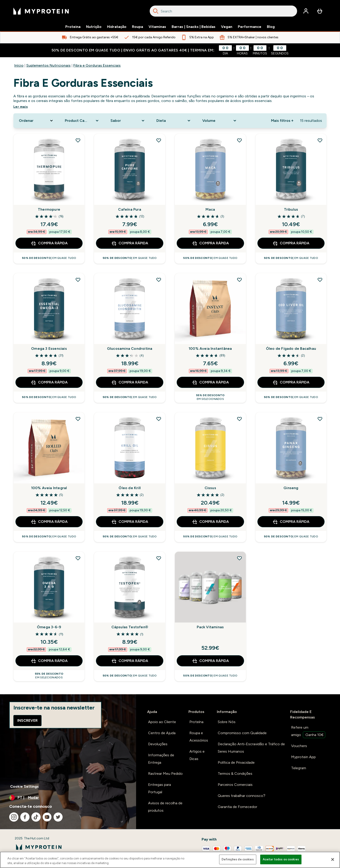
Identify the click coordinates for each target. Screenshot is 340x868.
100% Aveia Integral (49, 488)
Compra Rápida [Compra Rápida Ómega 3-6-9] (49, 661)
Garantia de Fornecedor (237, 807)
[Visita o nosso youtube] (47, 817)
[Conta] (306, 11)
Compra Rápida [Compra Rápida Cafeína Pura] (130, 243)
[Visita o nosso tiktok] (36, 817)
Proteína (196, 722)
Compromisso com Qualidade (242, 733)
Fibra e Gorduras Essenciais (97, 65)
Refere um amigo (308, 732)
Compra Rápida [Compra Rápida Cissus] (210, 522)
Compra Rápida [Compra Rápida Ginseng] (291, 522)
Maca (210, 209)
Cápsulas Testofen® (130, 627)
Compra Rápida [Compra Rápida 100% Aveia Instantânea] (210, 382)
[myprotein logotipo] (41, 11)
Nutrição (94, 27)
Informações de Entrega (161, 759)
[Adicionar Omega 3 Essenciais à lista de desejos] (78, 280)
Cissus (210, 488)
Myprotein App (303, 757)
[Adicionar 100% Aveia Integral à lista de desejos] (78, 419)
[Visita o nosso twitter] (58, 817)
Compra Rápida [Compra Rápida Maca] (210, 243)
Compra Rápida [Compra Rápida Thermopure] (49, 243)
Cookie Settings (24, 786)
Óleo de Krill (130, 488)
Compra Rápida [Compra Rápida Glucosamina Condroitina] (130, 382)
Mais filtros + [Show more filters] (282, 121)
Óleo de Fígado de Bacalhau (291, 349)
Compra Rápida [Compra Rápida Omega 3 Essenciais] (49, 382)
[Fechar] (333, 859)
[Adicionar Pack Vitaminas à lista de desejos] (239, 558)
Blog (271, 27)
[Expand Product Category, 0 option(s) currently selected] (82, 121)
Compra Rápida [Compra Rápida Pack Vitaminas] (210, 661)
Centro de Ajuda (162, 733)
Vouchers (299, 746)
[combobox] (223, 11)
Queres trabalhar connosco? (242, 796)
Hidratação (117, 27)
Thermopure (49, 209)
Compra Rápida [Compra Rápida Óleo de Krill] (130, 522)
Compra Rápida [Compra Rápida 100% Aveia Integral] (49, 522)
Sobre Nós (227, 722)
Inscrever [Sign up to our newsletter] (27, 720)
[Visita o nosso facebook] (25, 817)
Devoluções (158, 744)
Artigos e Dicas (197, 755)
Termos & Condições (235, 774)
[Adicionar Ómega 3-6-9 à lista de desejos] (78, 558)
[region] (170, 860)
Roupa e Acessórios (199, 737)
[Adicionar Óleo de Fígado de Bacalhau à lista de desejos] (320, 280)
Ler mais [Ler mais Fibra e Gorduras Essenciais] (21, 107)
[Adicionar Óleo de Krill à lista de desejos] (159, 419)
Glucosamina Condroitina (130, 349)
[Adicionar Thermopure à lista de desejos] (78, 140)
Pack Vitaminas (210, 627)
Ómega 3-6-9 (49, 627)
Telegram (299, 768)
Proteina (73, 27)
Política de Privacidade (236, 762)
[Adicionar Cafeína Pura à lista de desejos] (159, 140)
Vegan (227, 27)
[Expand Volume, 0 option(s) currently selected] (220, 121)
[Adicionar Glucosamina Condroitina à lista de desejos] (159, 280)
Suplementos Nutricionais (48, 65)
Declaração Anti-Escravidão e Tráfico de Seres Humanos (251, 748)
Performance (250, 27)
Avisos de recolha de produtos (165, 807)
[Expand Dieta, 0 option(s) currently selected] (174, 121)
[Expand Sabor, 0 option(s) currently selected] (128, 121)
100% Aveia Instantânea (210, 349)
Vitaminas (157, 27)
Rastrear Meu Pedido (165, 774)
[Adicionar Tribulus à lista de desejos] (320, 140)
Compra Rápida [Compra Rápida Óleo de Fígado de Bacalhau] (291, 382)
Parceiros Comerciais (235, 785)
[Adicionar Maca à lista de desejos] (239, 140)
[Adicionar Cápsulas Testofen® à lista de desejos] (159, 558)
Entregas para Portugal (160, 788)
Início (19, 65)
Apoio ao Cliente (162, 722)
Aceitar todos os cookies (281, 859)
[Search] (156, 11)
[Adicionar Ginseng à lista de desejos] (320, 419)
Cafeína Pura (130, 209)
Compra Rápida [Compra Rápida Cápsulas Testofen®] (130, 661)
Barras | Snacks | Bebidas (194, 27)
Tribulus (291, 209)
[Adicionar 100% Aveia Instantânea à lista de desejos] (239, 280)
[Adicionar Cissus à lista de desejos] (239, 419)
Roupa (137, 27)
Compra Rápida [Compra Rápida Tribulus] (291, 243)
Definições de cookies (238, 859)
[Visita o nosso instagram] (14, 817)
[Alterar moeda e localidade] (68, 798)
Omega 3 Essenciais (49, 349)
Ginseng (291, 488)
